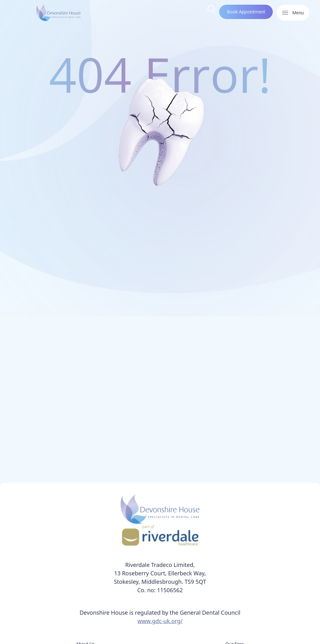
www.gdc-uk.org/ (160, 621)
